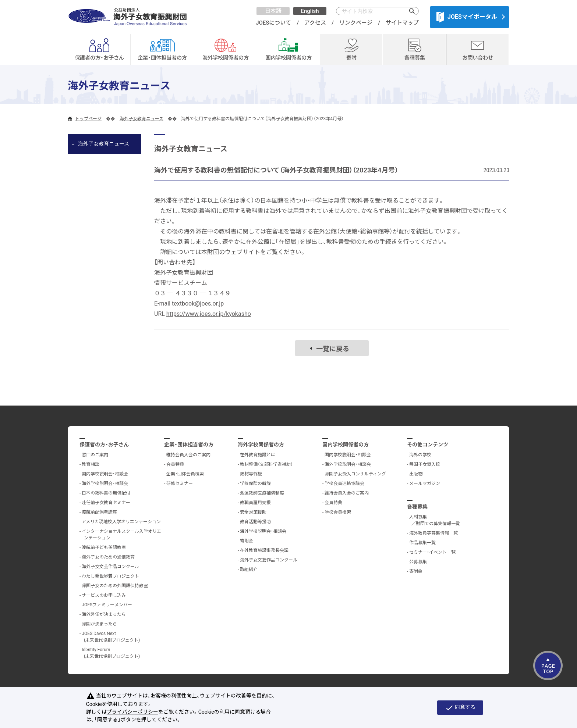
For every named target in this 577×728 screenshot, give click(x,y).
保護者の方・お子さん (104, 445)
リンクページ (356, 23)
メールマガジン (425, 483)
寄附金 (247, 541)
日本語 (273, 11)
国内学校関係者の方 (346, 445)
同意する (460, 708)
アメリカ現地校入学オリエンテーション (121, 522)
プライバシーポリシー (132, 712)
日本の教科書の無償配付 (106, 493)
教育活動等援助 (255, 522)
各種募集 (417, 507)
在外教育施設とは (258, 455)
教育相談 (91, 464)
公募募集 (418, 562)
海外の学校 (420, 455)
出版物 (416, 474)
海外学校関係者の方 (261, 445)
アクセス (315, 23)
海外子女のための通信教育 (108, 557)
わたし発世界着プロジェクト (110, 576)
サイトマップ (402, 23)
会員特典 (175, 464)
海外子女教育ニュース (141, 119)
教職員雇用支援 (255, 503)
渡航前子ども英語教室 (104, 547)
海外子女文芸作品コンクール (110, 567)
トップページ (88, 119)
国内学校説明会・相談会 (105, 474)
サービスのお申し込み (104, 595)
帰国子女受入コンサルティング (355, 474)
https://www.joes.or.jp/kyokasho (209, 314)
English (310, 11)
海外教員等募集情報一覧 (433, 533)
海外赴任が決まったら (104, 614)
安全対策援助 (253, 512)
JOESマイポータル (467, 17)
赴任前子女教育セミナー (106, 503)
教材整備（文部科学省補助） (266, 464)
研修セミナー (180, 483)
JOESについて (273, 23)
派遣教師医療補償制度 (262, 493)
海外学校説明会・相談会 (105, 483)
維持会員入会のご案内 (188, 455)
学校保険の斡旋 (255, 483)
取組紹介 (249, 570)
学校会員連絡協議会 (344, 483)
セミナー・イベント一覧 (432, 552)
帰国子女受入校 (425, 464)
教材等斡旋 (251, 474)
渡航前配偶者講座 (99, 512)
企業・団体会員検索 (185, 474)
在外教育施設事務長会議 (264, 550)
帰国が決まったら (99, 624)
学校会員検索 (338, 512)
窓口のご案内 (95, 455)
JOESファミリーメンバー (107, 605)
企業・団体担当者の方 (189, 445)
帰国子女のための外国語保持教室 (115, 586)
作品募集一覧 (422, 543)
